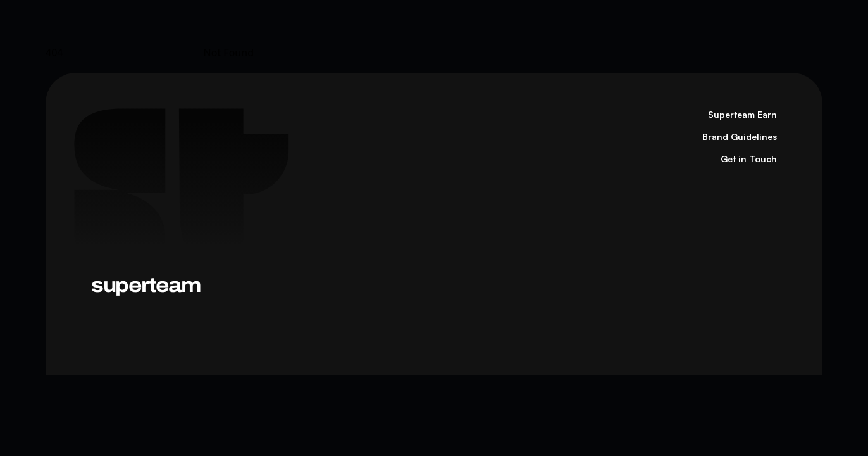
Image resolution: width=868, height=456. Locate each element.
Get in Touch (749, 159)
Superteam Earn (742, 114)
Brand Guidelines (740, 136)
